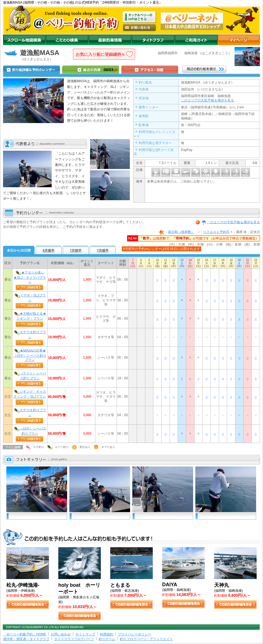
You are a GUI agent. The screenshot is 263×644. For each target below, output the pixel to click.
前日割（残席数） (181, 232)
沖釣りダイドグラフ (153, 40)
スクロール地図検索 (24, 40)
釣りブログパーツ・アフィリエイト (146, 639)
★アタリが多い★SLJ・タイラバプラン (30, 277)
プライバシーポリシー (135, 634)
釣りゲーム (107, 639)
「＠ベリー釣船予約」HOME (25, 634)
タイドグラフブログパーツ (74, 639)
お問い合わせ (61, 634)
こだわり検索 (67, 40)
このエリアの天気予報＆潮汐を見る (207, 100)
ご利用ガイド (196, 40)
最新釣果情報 (110, 40)
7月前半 (76, 251)
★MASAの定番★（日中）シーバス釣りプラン (30, 355)
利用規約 (107, 634)
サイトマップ (85, 634)
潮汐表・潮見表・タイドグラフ (26, 639)
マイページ (239, 40)
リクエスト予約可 (216, 232)
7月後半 (103, 251)
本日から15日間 (19, 251)
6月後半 (49, 251)
